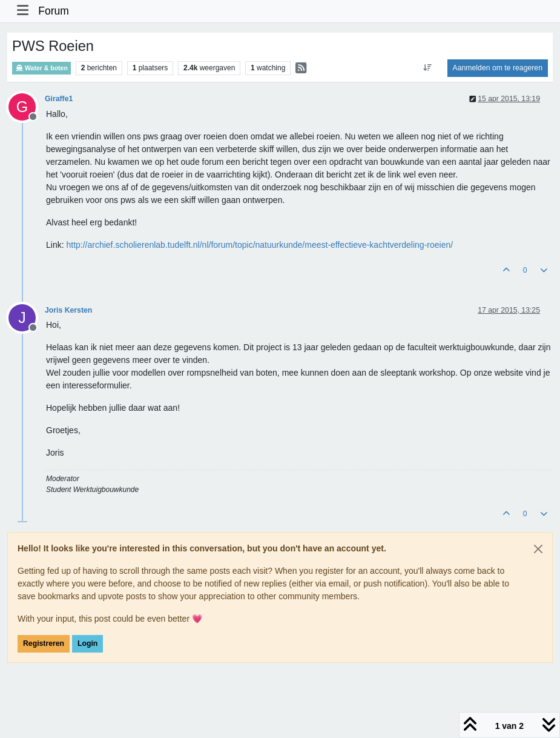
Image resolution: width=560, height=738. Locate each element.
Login (87, 643)
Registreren (44, 643)
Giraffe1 (59, 99)
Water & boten (41, 68)
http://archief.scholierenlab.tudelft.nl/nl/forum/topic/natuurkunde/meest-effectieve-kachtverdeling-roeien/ (259, 245)
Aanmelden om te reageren (498, 68)
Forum (54, 11)
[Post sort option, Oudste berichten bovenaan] (427, 68)
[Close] (538, 549)
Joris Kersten (68, 310)
